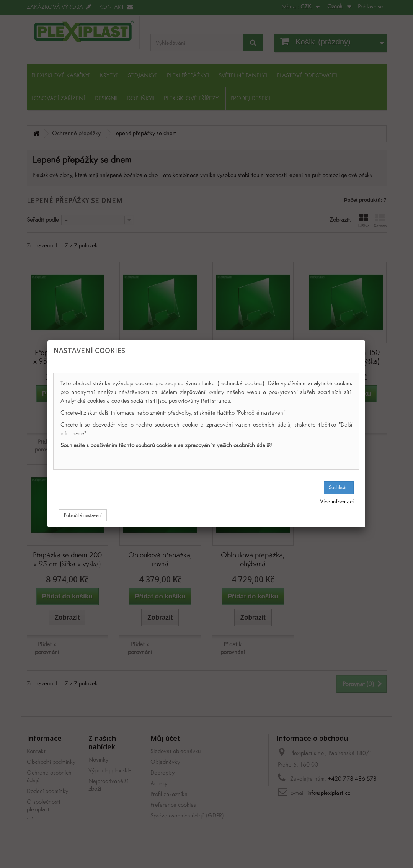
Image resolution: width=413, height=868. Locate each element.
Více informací (337, 501)
